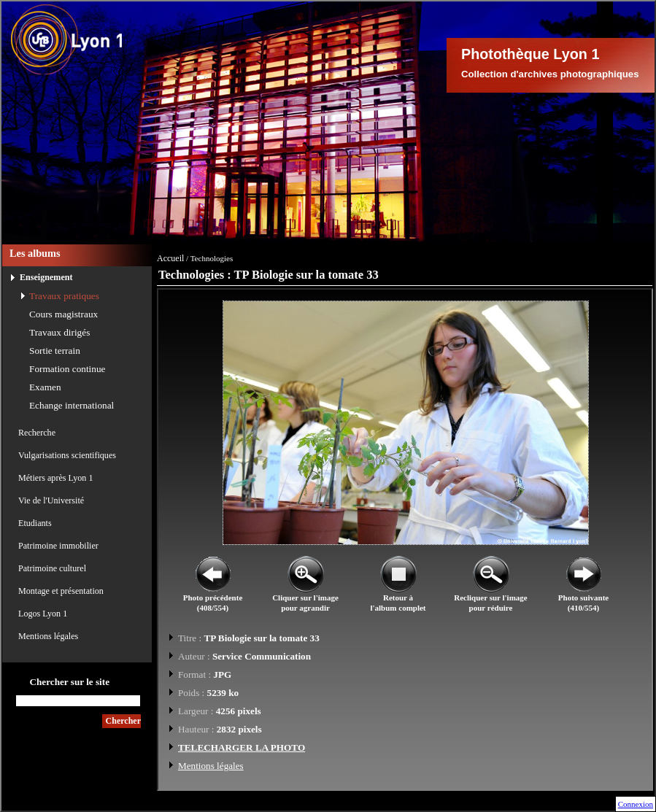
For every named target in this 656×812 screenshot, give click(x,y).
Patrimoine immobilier (58, 546)
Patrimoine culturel (52, 568)
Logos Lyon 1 (43, 614)
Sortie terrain (55, 351)
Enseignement (46, 277)
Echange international (72, 405)
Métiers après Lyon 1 (55, 478)
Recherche (37, 433)
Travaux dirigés (59, 332)
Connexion (636, 804)
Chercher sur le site (69, 682)
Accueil (170, 258)
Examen (45, 387)
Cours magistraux (63, 314)
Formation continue (67, 369)
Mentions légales (48, 636)
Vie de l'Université (51, 500)
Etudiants (35, 523)
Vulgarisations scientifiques (67, 455)
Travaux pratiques (64, 296)
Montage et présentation (61, 591)
